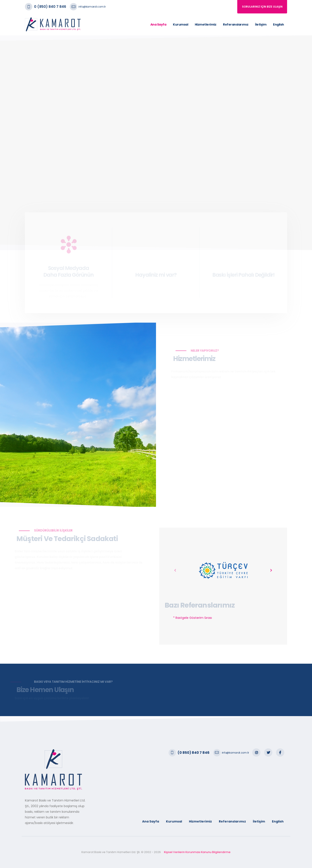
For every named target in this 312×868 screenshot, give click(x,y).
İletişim (261, 24)
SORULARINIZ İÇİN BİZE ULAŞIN (262, 7)
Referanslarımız (236, 24)
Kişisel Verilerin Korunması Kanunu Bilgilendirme (197, 852)
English (279, 24)
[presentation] (175, 571)
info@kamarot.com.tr (92, 7)
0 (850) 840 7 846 (50, 7)
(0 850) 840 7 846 (194, 753)
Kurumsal (180, 24)
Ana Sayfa (158, 24)
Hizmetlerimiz (206, 24)
